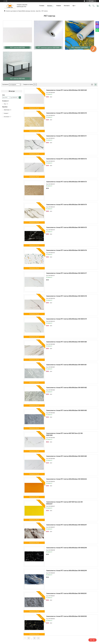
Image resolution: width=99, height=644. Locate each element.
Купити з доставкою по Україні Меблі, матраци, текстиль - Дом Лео (23, 11)
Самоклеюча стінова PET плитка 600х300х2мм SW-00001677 (66, 273)
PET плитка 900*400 (17, 79)
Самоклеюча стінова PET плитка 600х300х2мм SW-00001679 (66, 319)
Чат (92, 640)
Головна (42, 6)
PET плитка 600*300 (17, 48)
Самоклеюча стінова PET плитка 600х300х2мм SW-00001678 (66, 296)
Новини (59, 6)
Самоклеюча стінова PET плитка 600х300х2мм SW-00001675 (66, 227)
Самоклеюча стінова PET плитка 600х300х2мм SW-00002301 (66, 593)
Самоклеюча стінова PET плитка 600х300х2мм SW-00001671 (66, 136)
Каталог (50, 6)
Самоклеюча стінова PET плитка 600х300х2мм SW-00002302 (66, 616)
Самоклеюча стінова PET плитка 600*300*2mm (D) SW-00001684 (65, 434)
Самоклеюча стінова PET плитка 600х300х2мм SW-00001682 (66, 388)
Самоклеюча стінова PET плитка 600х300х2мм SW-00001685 (66, 456)
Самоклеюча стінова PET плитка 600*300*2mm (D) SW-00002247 (65, 503)
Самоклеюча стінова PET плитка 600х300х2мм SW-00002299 (66, 571)
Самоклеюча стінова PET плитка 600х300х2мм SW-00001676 (66, 250)
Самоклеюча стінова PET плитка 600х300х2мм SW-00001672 (66, 159)
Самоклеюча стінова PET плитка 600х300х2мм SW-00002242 (66, 479)
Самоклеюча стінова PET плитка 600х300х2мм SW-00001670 (66, 113)
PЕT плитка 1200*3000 (80, 48)
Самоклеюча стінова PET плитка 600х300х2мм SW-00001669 (66, 90)
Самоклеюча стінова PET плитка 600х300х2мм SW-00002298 (66, 548)
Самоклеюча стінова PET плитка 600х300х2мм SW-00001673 (66, 182)
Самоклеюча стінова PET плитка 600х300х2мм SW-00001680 (66, 342)
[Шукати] (90, 6)
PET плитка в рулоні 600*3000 (48, 48)
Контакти (67, 6)
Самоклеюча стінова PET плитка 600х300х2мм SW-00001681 (66, 365)
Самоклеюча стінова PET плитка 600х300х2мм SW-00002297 (66, 525)
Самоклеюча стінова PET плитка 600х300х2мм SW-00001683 (66, 410)
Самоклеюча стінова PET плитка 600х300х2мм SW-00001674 (66, 205)
